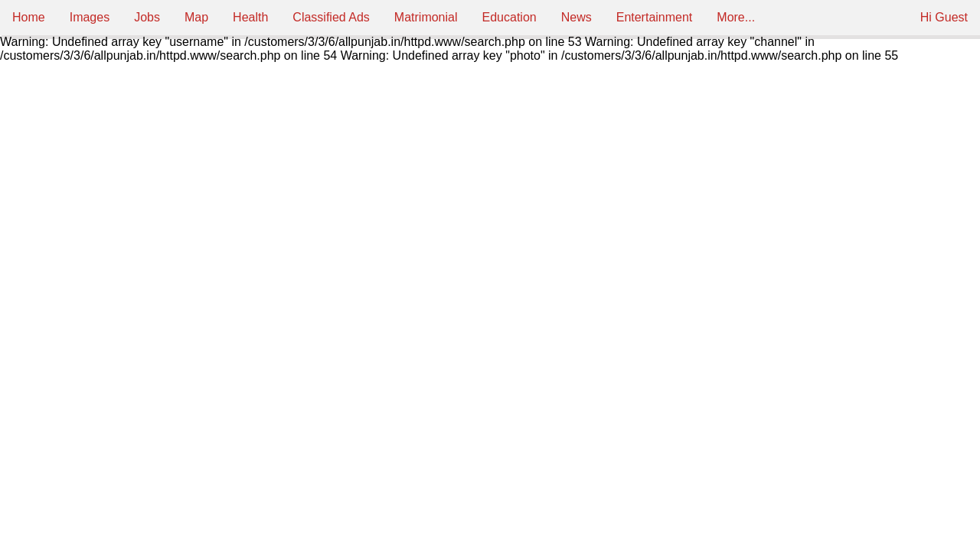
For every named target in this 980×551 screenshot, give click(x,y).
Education (510, 17)
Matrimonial (426, 17)
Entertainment (655, 17)
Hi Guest (944, 17)
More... (736, 17)
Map (196, 17)
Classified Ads (331, 17)
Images (90, 17)
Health (250, 17)
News (577, 17)
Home (29, 17)
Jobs (147, 17)
